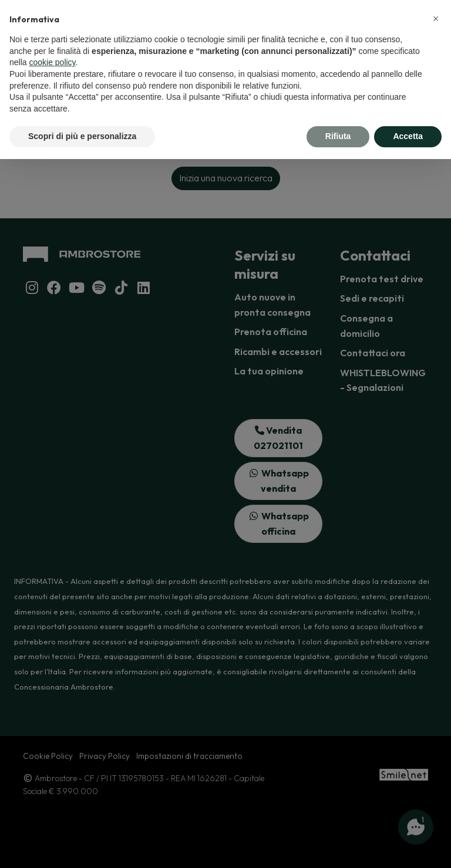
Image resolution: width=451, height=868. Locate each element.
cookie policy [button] (52, 62)
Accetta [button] (408, 136)
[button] (436, 19)
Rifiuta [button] (338, 136)
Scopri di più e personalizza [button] (82, 136)
